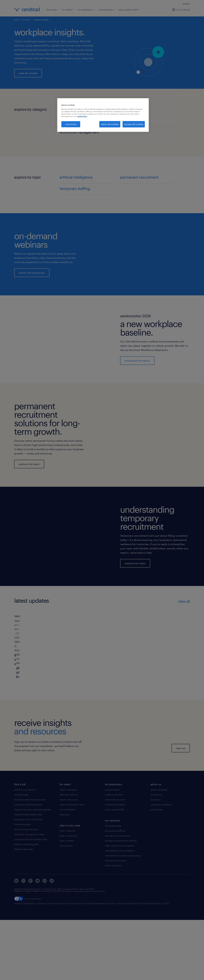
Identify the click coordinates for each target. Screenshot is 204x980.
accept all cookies (134, 124)
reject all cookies (110, 124)
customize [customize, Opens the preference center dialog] (71, 124)
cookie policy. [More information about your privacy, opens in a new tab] (82, 116)
